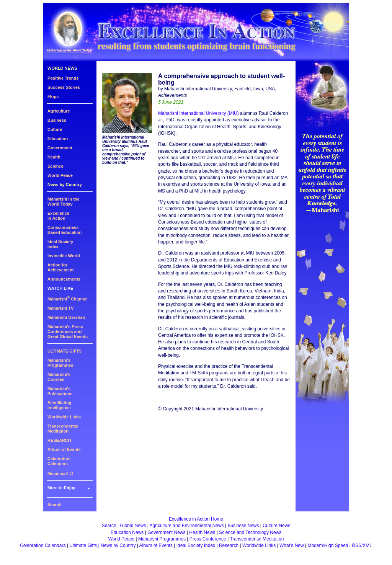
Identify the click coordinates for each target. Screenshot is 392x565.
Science (56, 166)
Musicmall (60, 474)
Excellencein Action (58, 216)
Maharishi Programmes (162, 539)
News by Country (65, 185)
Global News (133, 526)
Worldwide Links (64, 417)
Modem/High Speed (328, 545)
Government (60, 148)
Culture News (276, 526)
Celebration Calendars (59, 461)
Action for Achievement (60, 267)
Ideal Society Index (196, 545)
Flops (53, 96)
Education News (127, 532)
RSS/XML (362, 545)
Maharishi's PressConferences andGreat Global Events (68, 331)
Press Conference (208, 539)
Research (229, 545)
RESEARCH (59, 440)
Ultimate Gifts (83, 545)
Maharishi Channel (68, 299)
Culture (55, 129)
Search (55, 505)
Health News (202, 532)
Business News (243, 526)
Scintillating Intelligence (59, 405)
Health (54, 157)
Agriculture (59, 111)
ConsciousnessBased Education (65, 230)
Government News (166, 532)
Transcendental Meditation (63, 429)
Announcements (64, 279)
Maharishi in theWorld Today (64, 202)
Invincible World (64, 256)
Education (58, 139)
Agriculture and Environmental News (187, 526)
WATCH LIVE (60, 288)
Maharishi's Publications (60, 391)
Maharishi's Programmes (60, 363)
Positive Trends (63, 78)
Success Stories (64, 87)
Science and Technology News (250, 532)
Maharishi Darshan (66, 317)
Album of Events (64, 449)
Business (57, 120)
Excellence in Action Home (196, 519)
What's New (292, 545)
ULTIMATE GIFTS (65, 351)
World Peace (60, 175)
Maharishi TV (60, 308)
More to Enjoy (61, 488)
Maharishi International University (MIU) (198, 113)
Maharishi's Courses (59, 377)
